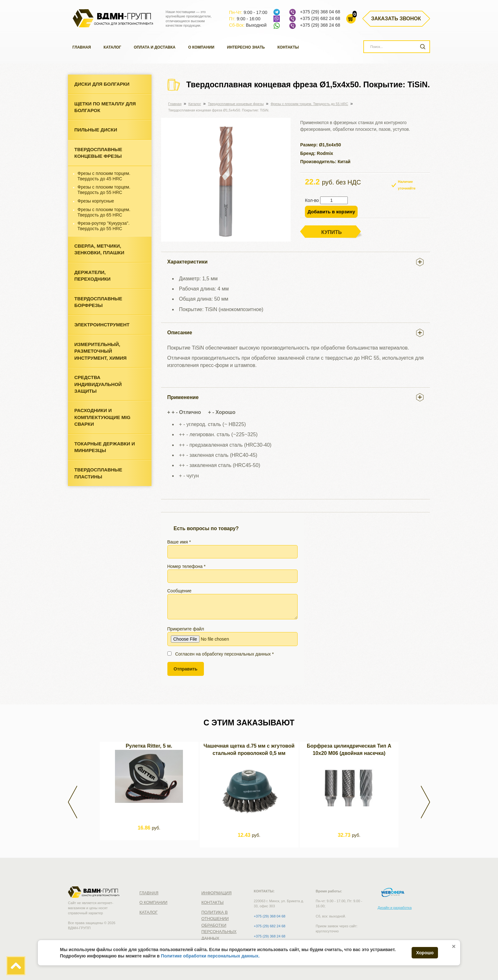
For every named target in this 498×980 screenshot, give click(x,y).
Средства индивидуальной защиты (98, 384)
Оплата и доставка (155, 47)
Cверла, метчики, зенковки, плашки (99, 249)
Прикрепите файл (232, 636)
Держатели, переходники (92, 276)
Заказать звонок (396, 19)
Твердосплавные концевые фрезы (98, 153)
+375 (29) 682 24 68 (320, 18)
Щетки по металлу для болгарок (105, 107)
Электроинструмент (102, 325)
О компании (201, 47)
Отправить (186, 669)
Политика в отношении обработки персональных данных (219, 925)
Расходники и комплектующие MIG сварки (102, 417)
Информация (216, 893)
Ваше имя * (232, 549)
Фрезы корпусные (96, 201)
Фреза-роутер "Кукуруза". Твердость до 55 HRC (104, 226)
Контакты (288, 47)
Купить (332, 232)
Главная (82, 47)
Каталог (112, 47)
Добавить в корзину (331, 212)
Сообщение (232, 604)
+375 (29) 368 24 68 (320, 25)
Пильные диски (96, 130)
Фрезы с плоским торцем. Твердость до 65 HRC (104, 212)
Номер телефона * (232, 573)
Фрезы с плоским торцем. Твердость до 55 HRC (104, 190)
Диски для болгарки (102, 84)
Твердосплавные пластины (98, 473)
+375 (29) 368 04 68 (320, 12)
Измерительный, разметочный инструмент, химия (101, 351)
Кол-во (312, 200)
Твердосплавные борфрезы (98, 302)
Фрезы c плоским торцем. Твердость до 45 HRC (104, 176)
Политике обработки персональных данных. (210, 956)
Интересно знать (246, 47)
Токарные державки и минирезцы (105, 447)
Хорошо (425, 953)
